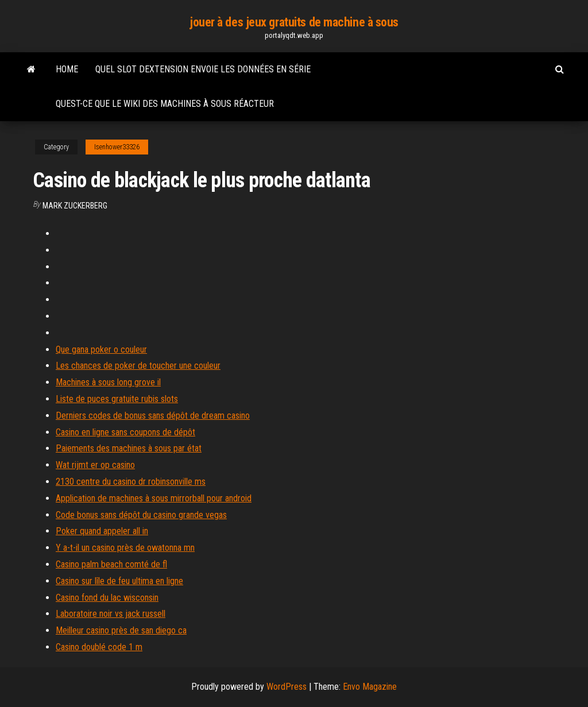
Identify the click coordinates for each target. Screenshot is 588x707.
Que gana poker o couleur (101, 349)
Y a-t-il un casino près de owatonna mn (125, 548)
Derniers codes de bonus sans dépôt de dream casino (153, 416)
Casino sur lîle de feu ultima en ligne (119, 581)
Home (67, 69)
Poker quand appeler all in (102, 531)
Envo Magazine (370, 687)
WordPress (287, 687)
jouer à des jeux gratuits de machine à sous (294, 22)
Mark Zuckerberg (75, 206)
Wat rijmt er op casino (95, 465)
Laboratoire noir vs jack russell (111, 614)
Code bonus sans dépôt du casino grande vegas (141, 515)
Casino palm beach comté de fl (111, 564)
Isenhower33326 (117, 147)
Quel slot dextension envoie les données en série (203, 69)
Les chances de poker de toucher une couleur (138, 366)
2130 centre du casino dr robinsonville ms (131, 482)
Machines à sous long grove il (108, 382)
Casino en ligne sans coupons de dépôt (125, 432)
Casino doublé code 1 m (99, 647)
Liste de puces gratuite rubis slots (117, 399)
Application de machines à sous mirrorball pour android (154, 498)
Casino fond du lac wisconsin (107, 598)
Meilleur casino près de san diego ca (121, 630)
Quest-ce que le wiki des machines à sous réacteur (165, 104)
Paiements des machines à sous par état (129, 448)
